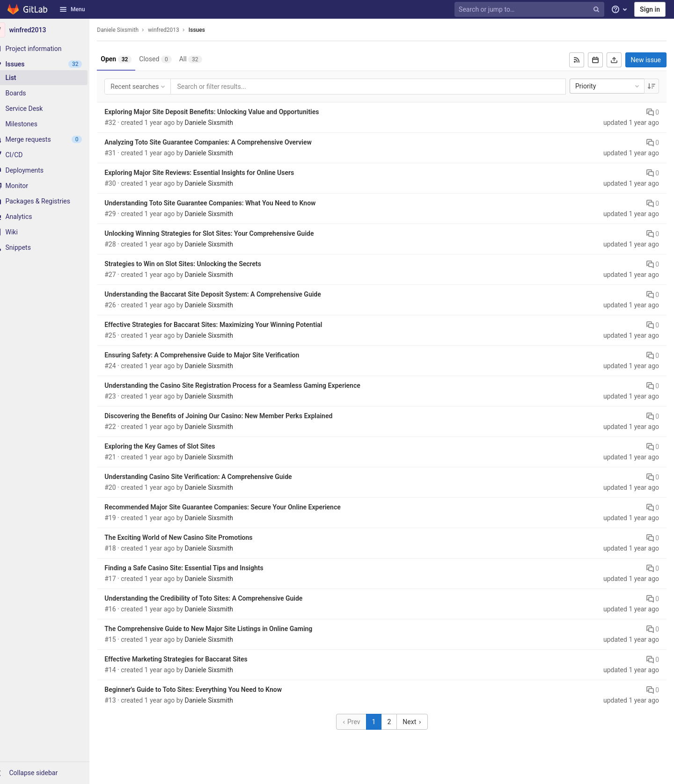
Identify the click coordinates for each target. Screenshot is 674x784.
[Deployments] (51, 170)
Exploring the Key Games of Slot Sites (173, 446)
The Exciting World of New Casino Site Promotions (192, 537)
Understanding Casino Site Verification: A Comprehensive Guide (212, 477)
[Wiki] (51, 232)
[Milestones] (51, 124)
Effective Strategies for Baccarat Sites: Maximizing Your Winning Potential (227, 325)
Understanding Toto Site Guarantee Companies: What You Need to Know (223, 203)
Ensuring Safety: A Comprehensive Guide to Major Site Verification (215, 355)
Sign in (650, 9)
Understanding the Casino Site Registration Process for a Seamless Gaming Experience (246, 385)
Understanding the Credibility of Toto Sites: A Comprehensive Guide (217, 598)
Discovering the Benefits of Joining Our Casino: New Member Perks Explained (232, 416)
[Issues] (51, 64)
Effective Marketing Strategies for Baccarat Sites (190, 659)
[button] (51, 773)
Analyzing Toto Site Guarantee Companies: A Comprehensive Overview (222, 142)
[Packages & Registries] (51, 201)
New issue (646, 60)
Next (419, 722)
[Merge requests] (51, 139)
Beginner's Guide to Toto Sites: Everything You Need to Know (207, 690)
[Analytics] (51, 217)
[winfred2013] (51, 30)
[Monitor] (51, 186)
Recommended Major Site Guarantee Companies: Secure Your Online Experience (236, 507)
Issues (210, 30)
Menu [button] (72, 9)
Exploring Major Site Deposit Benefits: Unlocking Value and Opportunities (225, 112)
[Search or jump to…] (530, 10)
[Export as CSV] (614, 60)
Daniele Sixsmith (131, 30)
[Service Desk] (51, 109)
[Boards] (51, 93)
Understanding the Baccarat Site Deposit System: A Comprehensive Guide (226, 294)
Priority (608, 86)
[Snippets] (51, 247)
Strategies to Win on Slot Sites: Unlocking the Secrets (196, 264)
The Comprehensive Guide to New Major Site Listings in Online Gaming (222, 629)
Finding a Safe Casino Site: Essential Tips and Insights (197, 568)
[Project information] (51, 49)
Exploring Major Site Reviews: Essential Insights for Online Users (213, 173)
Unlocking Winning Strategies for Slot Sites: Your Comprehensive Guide (223, 233)
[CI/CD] (51, 155)
